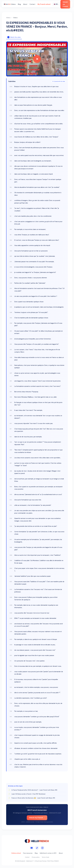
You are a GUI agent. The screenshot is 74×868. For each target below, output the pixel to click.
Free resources (28, 853)
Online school (16, 853)
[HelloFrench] (7, 4)
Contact (32, 4)
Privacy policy (36, 857)
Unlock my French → (37, 818)
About (25, 4)
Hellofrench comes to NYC (48, 853)
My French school (44, 4)
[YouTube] (32, 848)
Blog (19, 4)
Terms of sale (45, 857)
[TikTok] (37, 848)
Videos (13, 4)
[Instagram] (42, 848)
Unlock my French (65, 4)
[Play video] (37, 59)
